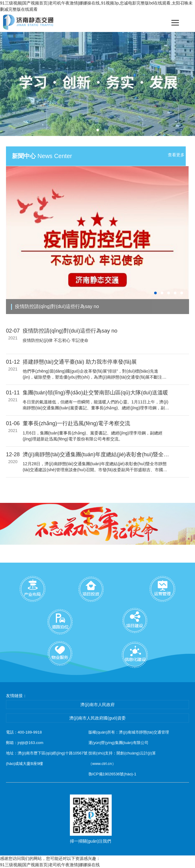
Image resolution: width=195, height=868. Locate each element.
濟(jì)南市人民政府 (97, 705)
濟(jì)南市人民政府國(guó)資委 (97, 718)
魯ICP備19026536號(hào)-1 (112, 774)
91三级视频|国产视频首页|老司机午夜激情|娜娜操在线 (50, 865)
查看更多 (176, 155)
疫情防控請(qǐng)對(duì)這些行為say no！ (57, 306)
